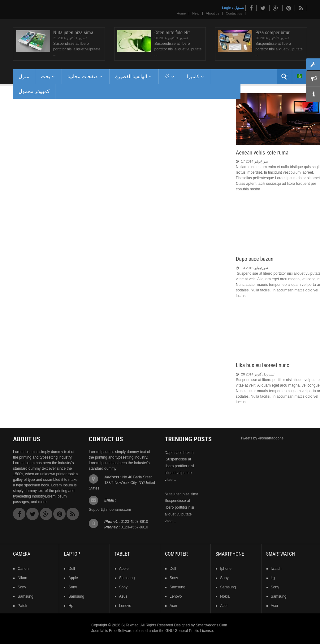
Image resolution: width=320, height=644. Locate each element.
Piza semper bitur (272, 33)
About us (212, 13)
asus (123, 596)
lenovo (125, 606)
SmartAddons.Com (211, 625)
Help (196, 13)
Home (181, 13)
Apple (124, 569)
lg (273, 578)
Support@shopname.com (110, 510)
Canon (23, 569)
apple (73, 578)
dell (72, 569)
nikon (22, 578)
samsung (26, 596)
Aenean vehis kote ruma (262, 153)
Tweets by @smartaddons (262, 438)
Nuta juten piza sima (73, 33)
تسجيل (239, 8)
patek (22, 606)
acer (173, 606)
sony (22, 587)
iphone (226, 569)
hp (71, 606)
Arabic (300, 76)
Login (227, 8)
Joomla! (98, 631)
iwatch (276, 569)
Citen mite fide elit (172, 33)
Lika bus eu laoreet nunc (263, 365)
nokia (225, 596)
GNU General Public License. (190, 631)
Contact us (234, 13)
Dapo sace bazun (255, 259)
